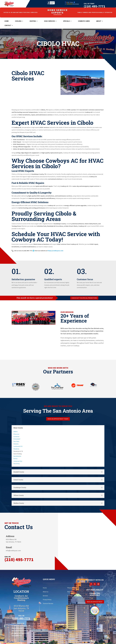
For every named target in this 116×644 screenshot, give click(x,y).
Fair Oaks (16, 441)
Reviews (70, 592)
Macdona (16, 449)
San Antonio (17, 456)
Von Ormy (17, 464)
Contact (8, 26)
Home (7, 21)
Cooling (18, 21)
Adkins (16, 432)
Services (45, 596)
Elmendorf (17, 439)
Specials (66, 21)
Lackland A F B (18, 446)
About (99, 21)
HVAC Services (50, 21)
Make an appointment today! (58, 419)
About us (46, 592)
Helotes (16, 444)
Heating (33, 21)
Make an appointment (95, 602)
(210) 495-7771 (94, 6)
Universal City (18, 461)
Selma (15, 459)
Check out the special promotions (84, 298)
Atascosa (16, 434)
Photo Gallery (72, 588)
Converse (16, 436)
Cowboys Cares (84, 21)
